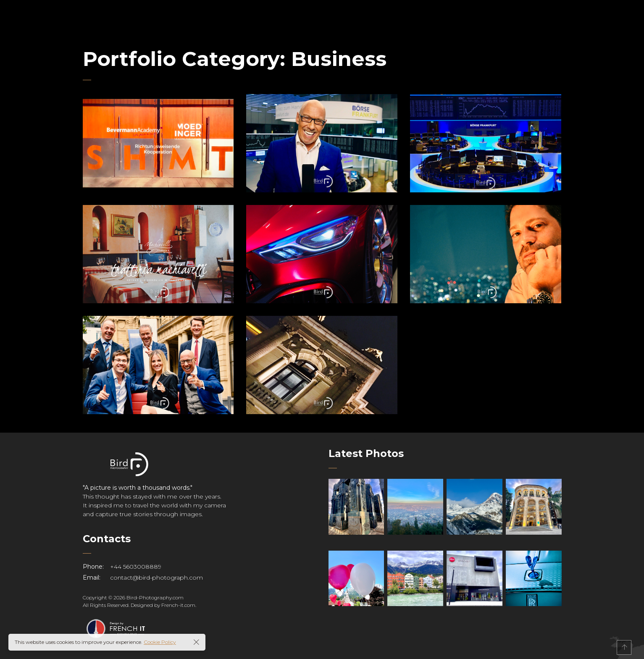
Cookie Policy (160, 642)
